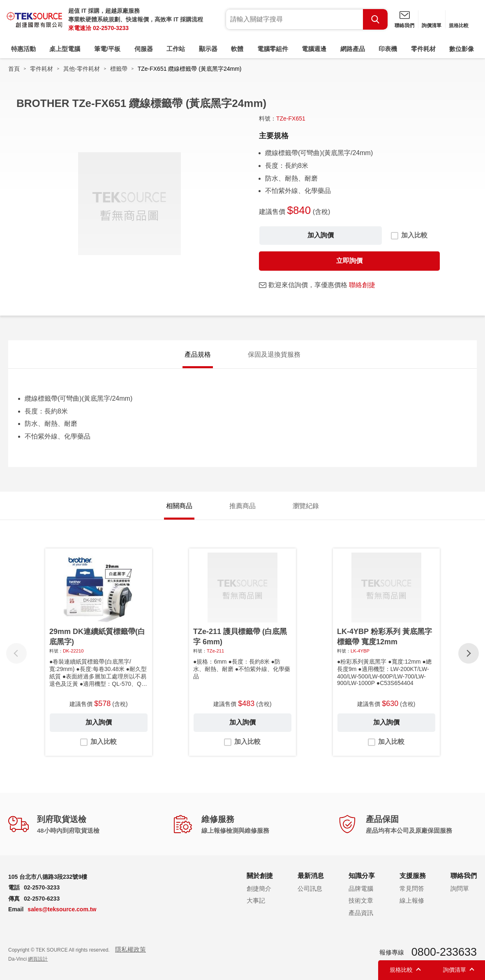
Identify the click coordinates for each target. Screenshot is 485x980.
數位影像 (462, 49)
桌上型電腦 (65, 49)
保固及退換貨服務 (274, 354)
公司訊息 (310, 888)
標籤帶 (119, 69)
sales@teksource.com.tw (62, 909)
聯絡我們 (404, 26)
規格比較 (459, 26)
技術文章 (361, 900)
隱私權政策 (130, 949)
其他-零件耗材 (82, 69)
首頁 (14, 69)
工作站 (176, 49)
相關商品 (179, 506)
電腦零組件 (273, 49)
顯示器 (208, 49)
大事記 (256, 900)
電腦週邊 (314, 49)
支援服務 (413, 876)
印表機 (388, 49)
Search (375, 19)
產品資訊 (361, 913)
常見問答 (412, 888)
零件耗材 (423, 49)
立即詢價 (349, 261)
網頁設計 (38, 959)
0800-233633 (444, 952)
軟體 (237, 49)
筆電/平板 (107, 49)
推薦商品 (242, 506)
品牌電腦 (361, 888)
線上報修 (412, 900)
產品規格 (198, 354)
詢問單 (460, 888)
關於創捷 (260, 876)
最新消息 (311, 876)
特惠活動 (23, 49)
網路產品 (353, 49)
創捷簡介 (259, 888)
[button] (469, 653)
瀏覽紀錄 (306, 506)
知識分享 (362, 876)
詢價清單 (432, 26)
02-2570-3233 (111, 28)
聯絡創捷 (362, 285)
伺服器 (144, 49)
